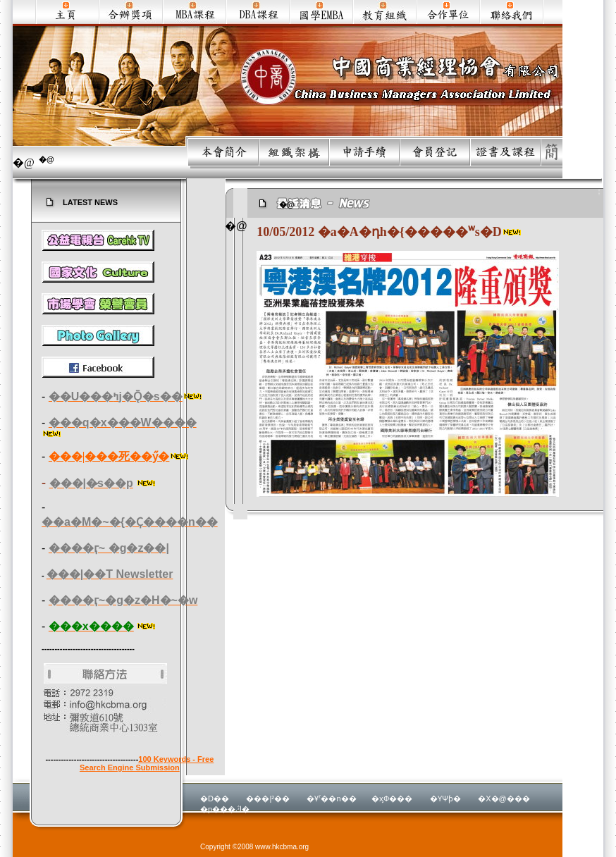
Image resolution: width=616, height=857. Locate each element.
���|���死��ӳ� (109, 456)
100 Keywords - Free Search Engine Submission (147, 763)
